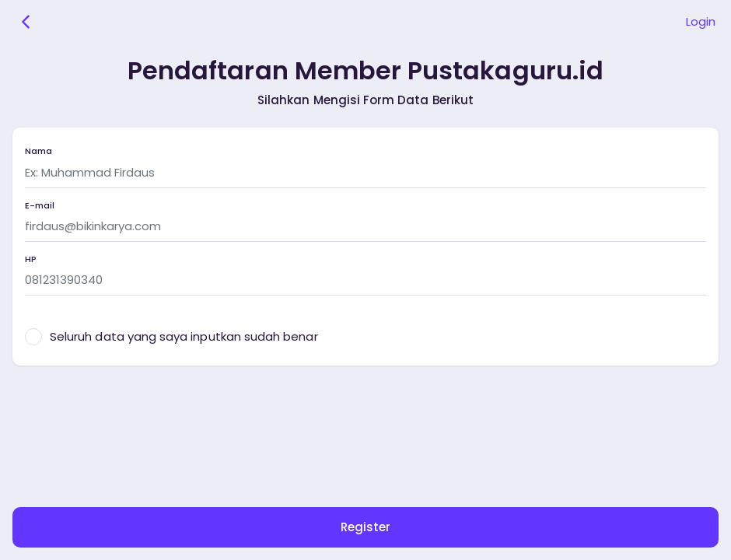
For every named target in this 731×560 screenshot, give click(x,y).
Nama (38, 151)
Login (701, 21)
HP (31, 259)
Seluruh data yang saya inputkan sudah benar (184, 336)
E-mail (40, 206)
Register (365, 527)
